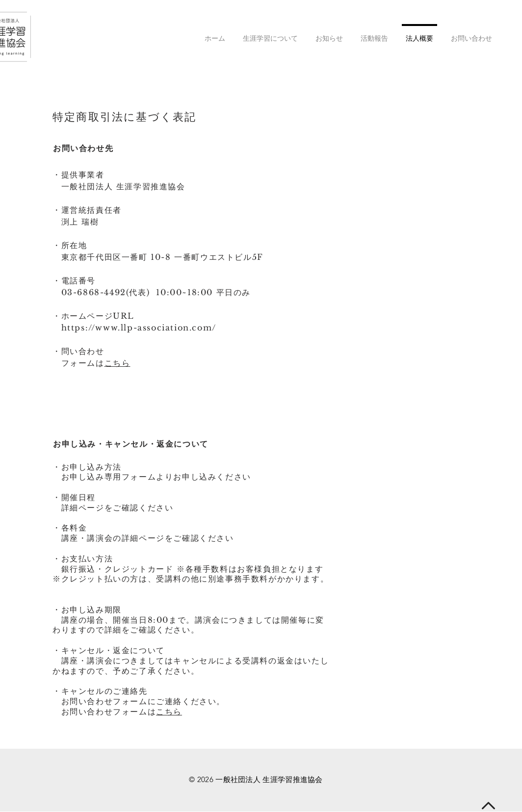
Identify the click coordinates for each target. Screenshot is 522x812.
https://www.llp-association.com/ (139, 328)
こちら (117, 363)
